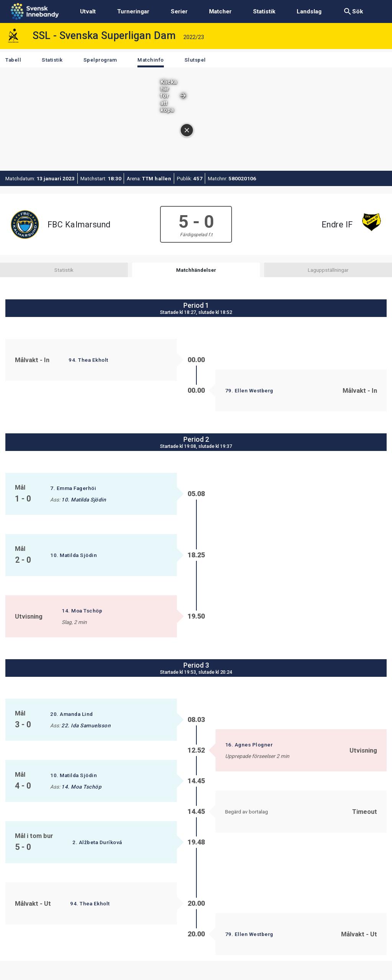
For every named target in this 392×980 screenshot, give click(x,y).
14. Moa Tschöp (82, 611)
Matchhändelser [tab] (196, 270)
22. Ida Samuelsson (86, 725)
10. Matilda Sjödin (84, 500)
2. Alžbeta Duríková (97, 842)
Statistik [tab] (64, 270)
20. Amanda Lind (72, 714)
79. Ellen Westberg (249, 390)
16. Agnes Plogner (249, 745)
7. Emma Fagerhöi (73, 488)
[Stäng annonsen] (374, 84)
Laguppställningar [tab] (328, 270)
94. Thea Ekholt (88, 360)
